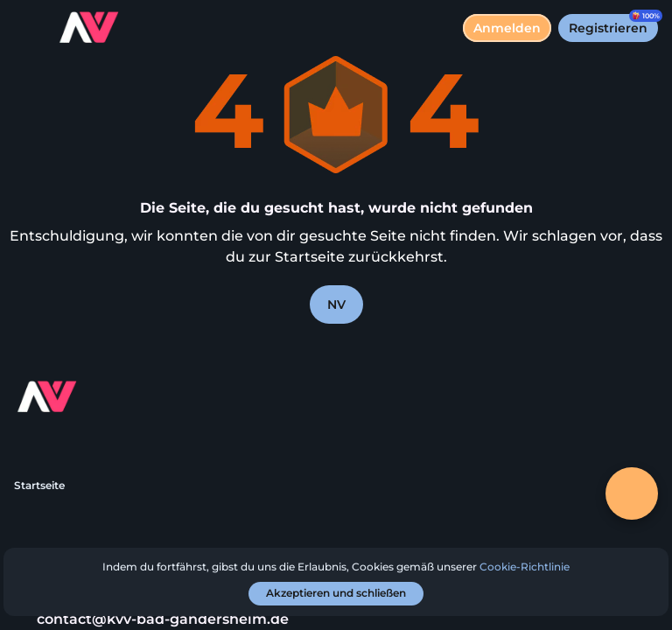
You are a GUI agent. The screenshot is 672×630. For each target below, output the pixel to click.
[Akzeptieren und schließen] (336, 594)
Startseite (39, 485)
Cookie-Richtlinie (525, 567)
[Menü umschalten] (28, 28)
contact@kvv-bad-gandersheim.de (151, 619)
